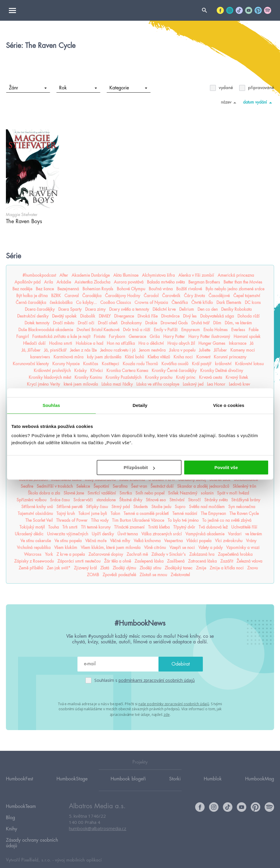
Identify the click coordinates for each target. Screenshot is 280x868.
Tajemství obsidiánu (35, 513)
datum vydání (259, 102)
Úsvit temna (128, 534)
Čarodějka (92, 296)
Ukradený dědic (29, 534)
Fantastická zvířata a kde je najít (61, 336)
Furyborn (117, 336)
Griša (155, 336)
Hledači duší (34, 343)
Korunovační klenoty (31, 364)
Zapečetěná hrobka (235, 554)
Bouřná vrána (161, 289)
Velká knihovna (147, 541)
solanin (207, 493)
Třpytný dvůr (184, 527)
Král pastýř (202, 364)
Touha (54, 527)
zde (167, 713)
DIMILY (105, 316)
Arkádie (64, 282)
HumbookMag (260, 778)
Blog (10, 814)
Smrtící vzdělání (102, 493)
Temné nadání (185, 513)
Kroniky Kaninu (88, 377)
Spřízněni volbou (31, 500)
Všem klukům (66, 547)
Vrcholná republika (34, 547)
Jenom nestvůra (152, 350)
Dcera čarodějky (40, 309)
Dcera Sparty (70, 309)
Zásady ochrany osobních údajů (32, 834)
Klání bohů (134, 357)
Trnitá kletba (159, 527)
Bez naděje (22, 289)
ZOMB (93, 575)
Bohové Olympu (131, 289)
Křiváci (97, 371)
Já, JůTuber (31, 350)
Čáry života (194, 296)
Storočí (194, 500)
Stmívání (177, 500)
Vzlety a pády (211, 547)
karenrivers (40, 357)
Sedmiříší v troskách (55, 486)
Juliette (205, 350)
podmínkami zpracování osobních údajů (157, 680)
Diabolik (88, 316)
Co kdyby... (86, 302)
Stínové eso (156, 500)
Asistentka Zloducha (92, 282)
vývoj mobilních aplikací (78, 849)
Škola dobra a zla (44, 493)
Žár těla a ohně (118, 561)
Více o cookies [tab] (229, 405)
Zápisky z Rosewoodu (34, 561)
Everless (238, 330)
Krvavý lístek (237, 377)
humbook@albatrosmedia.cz (98, 828)
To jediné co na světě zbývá (227, 520)
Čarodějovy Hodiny (123, 296)
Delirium (187, 309)
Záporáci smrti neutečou (79, 561)
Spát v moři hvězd (233, 493)
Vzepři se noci (182, 547)
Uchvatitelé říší (244, 527)
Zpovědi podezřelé (119, 575)
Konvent (203, 357)
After (64, 275)
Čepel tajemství (247, 296)
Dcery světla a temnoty (129, 309)
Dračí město (64, 323)
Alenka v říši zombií (196, 275)
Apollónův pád (27, 282)
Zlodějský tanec (179, 568)
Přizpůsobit (139, 467)
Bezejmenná (68, 289)
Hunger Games (212, 343)
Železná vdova (249, 561)
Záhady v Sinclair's (169, 554)
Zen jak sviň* (59, 568)
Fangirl (22, 336)
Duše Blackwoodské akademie (46, 330)
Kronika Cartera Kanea (127, 371)
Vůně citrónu (155, 547)
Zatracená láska (202, 561)
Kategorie (128, 88)
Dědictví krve (164, 309)
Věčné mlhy (120, 541)
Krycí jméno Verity (43, 384)
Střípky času (97, 507)
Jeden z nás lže (83, 350)
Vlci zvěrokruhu (229, 541)
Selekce (83, 486)
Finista (99, 336)
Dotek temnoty (37, 323)
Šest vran (139, 486)
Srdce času (60, 500)
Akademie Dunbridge (91, 275)
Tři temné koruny (96, 527)
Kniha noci (183, 357)
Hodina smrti (61, 343)
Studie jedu (161, 507)
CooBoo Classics (116, 302)
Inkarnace (238, 343)
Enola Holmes (216, 330)
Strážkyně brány (246, 500)
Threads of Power (72, 520)
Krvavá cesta (211, 377)
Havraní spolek (247, 336)
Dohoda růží (249, 316)
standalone (106, 500)
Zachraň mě (137, 554)
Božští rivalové (189, 289)
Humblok (213, 778)
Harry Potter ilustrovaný (209, 336)
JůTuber (220, 350)
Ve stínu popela (68, 541)
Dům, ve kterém (238, 323)
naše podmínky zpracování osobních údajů (174, 703)
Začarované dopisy (106, 554)
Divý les (190, 316)
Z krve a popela (71, 554)
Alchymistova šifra (158, 275)
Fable (254, 330)
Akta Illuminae (126, 275)
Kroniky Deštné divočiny (222, 371)
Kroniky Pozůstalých (123, 377)
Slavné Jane (74, 493)
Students (141, 507)
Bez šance (45, 289)
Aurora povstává (129, 282)
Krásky (80, 371)
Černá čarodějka (31, 302)
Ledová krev (239, 384)
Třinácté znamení (129, 527)
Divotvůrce (170, 316)
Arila (48, 282)
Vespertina (173, 541)
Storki (175, 778)
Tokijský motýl (32, 527)
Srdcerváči (83, 500)
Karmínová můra (68, 357)
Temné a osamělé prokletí (146, 513)
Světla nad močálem (207, 507)
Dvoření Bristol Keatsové (98, 330)
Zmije (201, 568)
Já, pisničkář (55, 350)
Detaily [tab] (140, 405)
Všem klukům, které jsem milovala (111, 547)
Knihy (12, 822)
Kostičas (91, 364)
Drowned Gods (174, 323)
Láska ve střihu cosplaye (158, 384)
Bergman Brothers (204, 282)
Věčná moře (96, 541)
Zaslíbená (176, 561)
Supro (180, 507)
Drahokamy (131, 323)
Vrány (251, 541)
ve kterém (254, 534)
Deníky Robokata (236, 309)
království (223, 364)
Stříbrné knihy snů (37, 507)
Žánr (28, 88)
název (230, 102)
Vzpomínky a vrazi (243, 547)
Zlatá (105, 568)
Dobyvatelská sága (217, 316)
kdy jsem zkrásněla (104, 357)
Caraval (72, 296)
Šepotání (101, 486)
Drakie (151, 323)
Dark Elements (229, 302)
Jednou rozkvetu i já (118, 350)
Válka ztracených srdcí (162, 534)
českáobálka (61, 302)
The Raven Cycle (244, 513)
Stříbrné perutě (69, 507)
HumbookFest (20, 778)
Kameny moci (243, 350)
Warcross (33, 554)
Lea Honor (216, 384)
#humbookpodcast (39, 275)
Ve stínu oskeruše (36, 541)
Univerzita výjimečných (68, 534)
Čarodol (151, 296)
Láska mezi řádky (117, 384)
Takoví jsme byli (93, 513)
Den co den (208, 309)
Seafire (27, 486)
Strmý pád (121, 507)
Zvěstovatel (180, 575)
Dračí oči (86, 323)
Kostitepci (110, 364)
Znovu (253, 568)
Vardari (235, 534)
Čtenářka (180, 302)
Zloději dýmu (124, 568)
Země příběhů (31, 568)
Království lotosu (249, 364)
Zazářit (227, 561)
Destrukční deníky (33, 316)
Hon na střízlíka (121, 343)
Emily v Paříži (166, 330)
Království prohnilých (52, 371)
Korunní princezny (230, 357)
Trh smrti (70, 527)
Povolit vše (226, 467)
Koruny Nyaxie (66, 364)
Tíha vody (100, 520)
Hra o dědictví (151, 343)
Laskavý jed (193, 384)
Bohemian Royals (98, 289)
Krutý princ (186, 377)
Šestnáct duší (162, 486)
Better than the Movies (243, 282)
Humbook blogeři (128, 778)
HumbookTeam (21, 805)
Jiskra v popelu (182, 350)
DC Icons (253, 302)
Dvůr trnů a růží (137, 330)
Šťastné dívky (131, 500)
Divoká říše (148, 316)
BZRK (56, 296)
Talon (115, 513)
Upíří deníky (103, 534)
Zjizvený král (85, 568)
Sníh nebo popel (150, 493)
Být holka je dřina (32, 296)
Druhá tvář (200, 323)
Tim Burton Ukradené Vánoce (138, 520)
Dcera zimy (95, 309)
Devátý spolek (64, 316)
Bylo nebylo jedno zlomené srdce (235, 289)
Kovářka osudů (175, 364)
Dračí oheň (108, 323)
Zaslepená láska (149, 561)
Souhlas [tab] (51, 405)
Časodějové (219, 296)
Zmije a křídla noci (227, 568)
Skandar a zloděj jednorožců (203, 486)
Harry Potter (174, 336)
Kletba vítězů (159, 357)
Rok (78, 88)
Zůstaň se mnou (153, 575)
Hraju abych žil (181, 343)
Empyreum (191, 330)
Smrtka (126, 493)
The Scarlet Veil (39, 520)
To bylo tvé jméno (183, 520)
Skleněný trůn (244, 486)
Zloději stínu (150, 568)
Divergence (124, 316)
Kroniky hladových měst (50, 377)
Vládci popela (199, 541)
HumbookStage (72, 778)
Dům (217, 323)
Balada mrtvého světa (166, 282)
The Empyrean (213, 513)
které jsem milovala (81, 384)
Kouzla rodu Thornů (140, 364)
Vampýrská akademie (205, 534)
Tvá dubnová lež (213, 527)
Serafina (120, 486)
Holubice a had (89, 343)
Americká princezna (236, 275)
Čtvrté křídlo (202, 302)
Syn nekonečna (242, 507)
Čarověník (171, 296)
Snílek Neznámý (183, 493)
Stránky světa (216, 500)
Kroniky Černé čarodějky (174, 371)
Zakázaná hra (202, 554)
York (49, 554)
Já (252, 343)
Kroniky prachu (159, 377)
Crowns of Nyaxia (151, 302)
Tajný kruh (66, 513)
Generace (137, 336)
